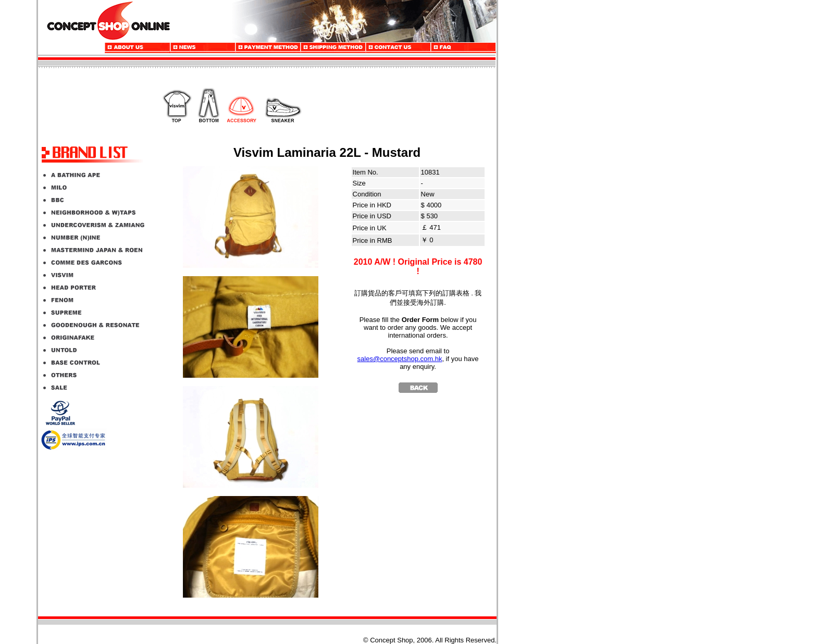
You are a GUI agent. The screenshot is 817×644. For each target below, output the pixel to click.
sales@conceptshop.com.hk (400, 359)
